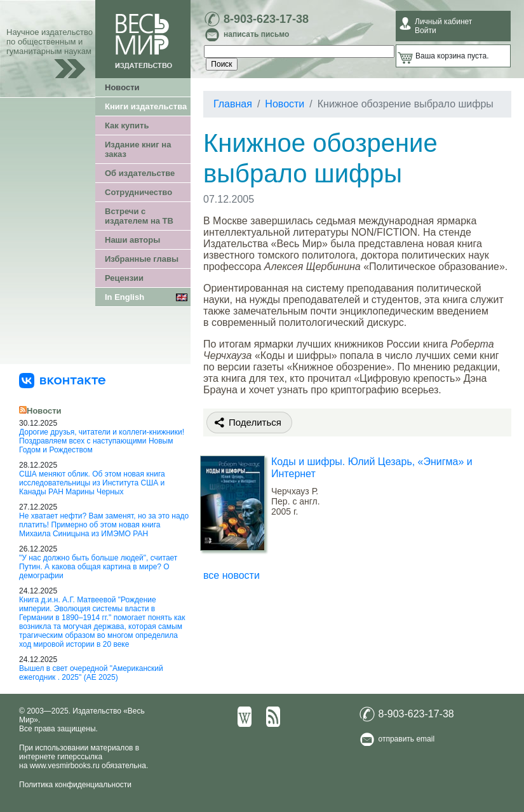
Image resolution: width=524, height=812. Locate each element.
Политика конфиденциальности (75, 785)
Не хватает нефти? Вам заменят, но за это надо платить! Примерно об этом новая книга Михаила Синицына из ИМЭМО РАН (104, 525)
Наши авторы (132, 240)
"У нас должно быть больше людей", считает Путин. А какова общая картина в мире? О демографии (98, 567)
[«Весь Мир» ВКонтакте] (62, 380)
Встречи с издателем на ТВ (139, 216)
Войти (426, 30)
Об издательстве (140, 173)
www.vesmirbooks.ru (65, 766)
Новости (122, 87)
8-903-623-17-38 (266, 19)
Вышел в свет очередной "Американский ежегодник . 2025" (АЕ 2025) (91, 673)
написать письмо (256, 34)
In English (124, 297)
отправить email (407, 739)
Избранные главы (142, 259)
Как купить (127, 125)
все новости (232, 575)
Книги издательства (146, 106)
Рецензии (124, 278)
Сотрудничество (138, 192)
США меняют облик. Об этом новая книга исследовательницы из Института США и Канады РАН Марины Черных (92, 483)
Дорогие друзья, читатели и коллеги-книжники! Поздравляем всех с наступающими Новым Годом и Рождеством (102, 441)
